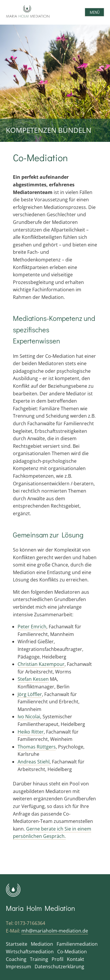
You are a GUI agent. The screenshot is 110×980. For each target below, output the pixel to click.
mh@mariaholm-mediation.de (55, 931)
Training (39, 959)
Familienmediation (77, 944)
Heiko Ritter (31, 732)
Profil (57, 959)
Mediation (42, 944)
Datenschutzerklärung (59, 967)
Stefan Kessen (33, 679)
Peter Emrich (32, 627)
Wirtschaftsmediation (30, 952)
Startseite (17, 944)
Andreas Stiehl (34, 762)
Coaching (16, 959)
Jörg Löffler (30, 694)
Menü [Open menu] (95, 12)
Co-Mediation (72, 952)
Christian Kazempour (41, 664)
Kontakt (76, 959)
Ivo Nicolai (29, 717)
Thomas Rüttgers (37, 747)
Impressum (18, 967)
